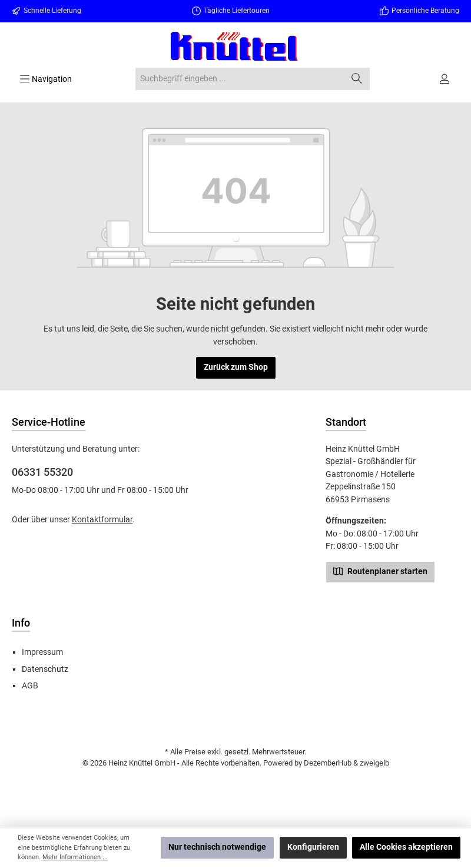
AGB (30, 686)
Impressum (42, 652)
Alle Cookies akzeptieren (406, 847)
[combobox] (240, 79)
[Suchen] (357, 79)
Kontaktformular (102, 520)
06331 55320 (42, 472)
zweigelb (374, 763)
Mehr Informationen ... (75, 857)
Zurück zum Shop (236, 367)
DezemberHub (328, 763)
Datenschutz (45, 669)
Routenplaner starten (380, 571)
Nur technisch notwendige (217, 847)
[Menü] (46, 79)
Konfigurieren (313, 847)
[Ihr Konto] (445, 79)
